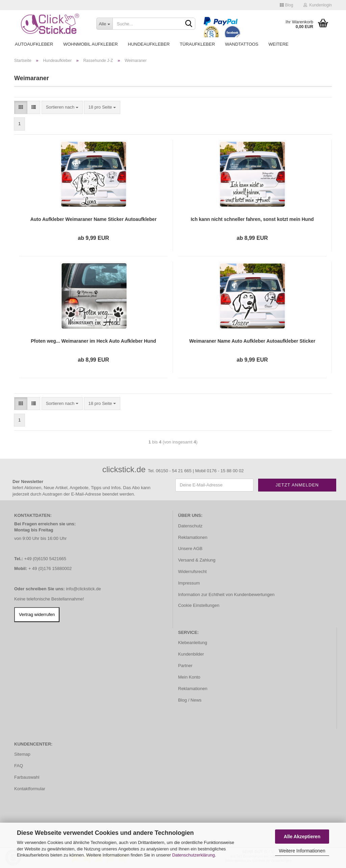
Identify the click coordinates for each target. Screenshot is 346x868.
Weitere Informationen (302, 851)
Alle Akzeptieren (302, 837)
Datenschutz (190, 526)
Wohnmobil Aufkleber (90, 44)
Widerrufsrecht (192, 572)
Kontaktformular (30, 789)
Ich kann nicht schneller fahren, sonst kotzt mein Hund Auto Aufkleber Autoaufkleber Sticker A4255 (252, 220)
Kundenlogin (318, 5)
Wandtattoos (242, 44)
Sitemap (22, 754)
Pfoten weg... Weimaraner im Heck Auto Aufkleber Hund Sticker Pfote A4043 (93, 341)
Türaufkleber (197, 44)
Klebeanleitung (193, 643)
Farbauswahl (27, 777)
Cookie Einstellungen (199, 605)
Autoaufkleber (34, 44)
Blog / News (190, 700)
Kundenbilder (191, 654)
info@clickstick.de (83, 589)
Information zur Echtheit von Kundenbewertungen (226, 595)
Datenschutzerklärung (193, 855)
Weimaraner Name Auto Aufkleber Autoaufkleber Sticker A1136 (252, 341)
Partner (185, 666)
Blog (286, 5)
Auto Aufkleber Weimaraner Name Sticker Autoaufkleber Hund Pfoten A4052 (94, 220)
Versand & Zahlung (197, 560)
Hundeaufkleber (149, 44)
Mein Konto (189, 677)
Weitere (279, 44)
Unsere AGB (190, 549)
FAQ (19, 766)
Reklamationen (193, 537)
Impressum (189, 583)
